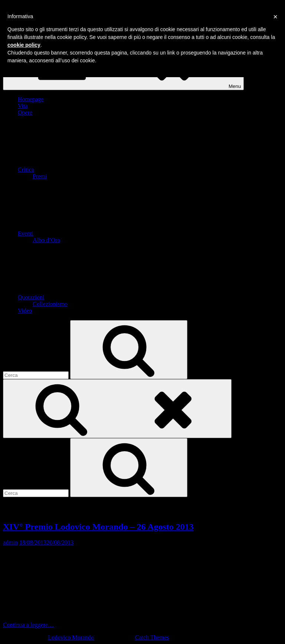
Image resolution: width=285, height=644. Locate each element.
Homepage (31, 99)
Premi (40, 176)
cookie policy (24, 45)
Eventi (81, 234)
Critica (82, 170)
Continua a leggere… (84, 625)
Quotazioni (87, 297)
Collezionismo (50, 304)
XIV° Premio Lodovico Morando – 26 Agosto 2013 (98, 527)
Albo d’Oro (46, 240)
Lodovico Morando (71, 638)
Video (25, 311)
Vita (23, 106)
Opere (25, 113)
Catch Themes (152, 638)
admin (10, 543)
